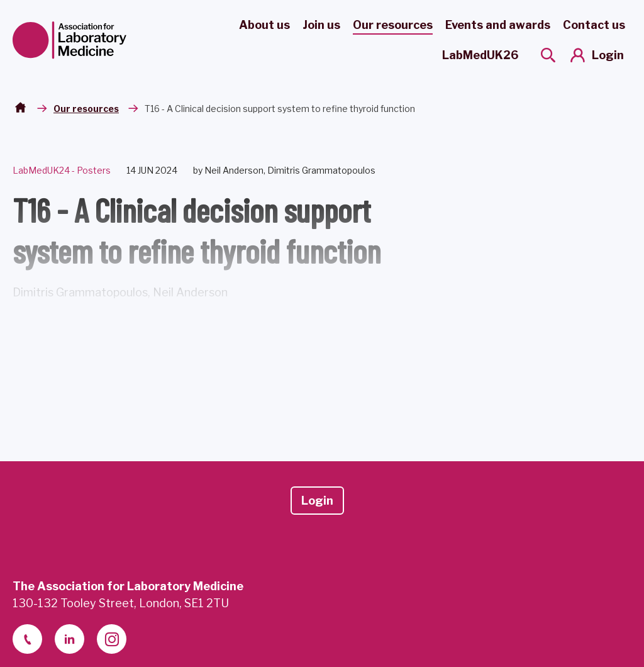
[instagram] (112, 639)
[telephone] (27, 639)
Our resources (393, 25)
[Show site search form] (548, 55)
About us (264, 25)
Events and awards (498, 25)
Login (608, 55)
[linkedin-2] (69, 639)
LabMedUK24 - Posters (62, 170)
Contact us (594, 25)
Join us (321, 25)
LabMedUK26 (480, 55)
